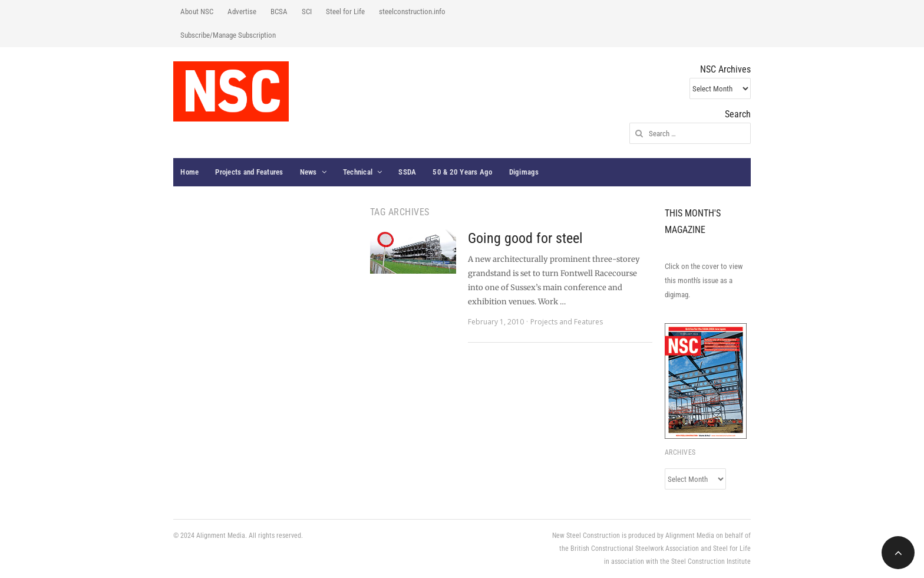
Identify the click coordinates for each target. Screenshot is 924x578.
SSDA (407, 172)
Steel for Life (345, 12)
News (308, 172)
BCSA (279, 12)
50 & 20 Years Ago (462, 172)
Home (189, 172)
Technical (358, 172)
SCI (307, 12)
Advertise (242, 12)
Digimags (524, 172)
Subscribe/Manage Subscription (228, 35)
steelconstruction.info (412, 12)
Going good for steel (525, 238)
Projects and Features (249, 172)
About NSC (197, 12)
